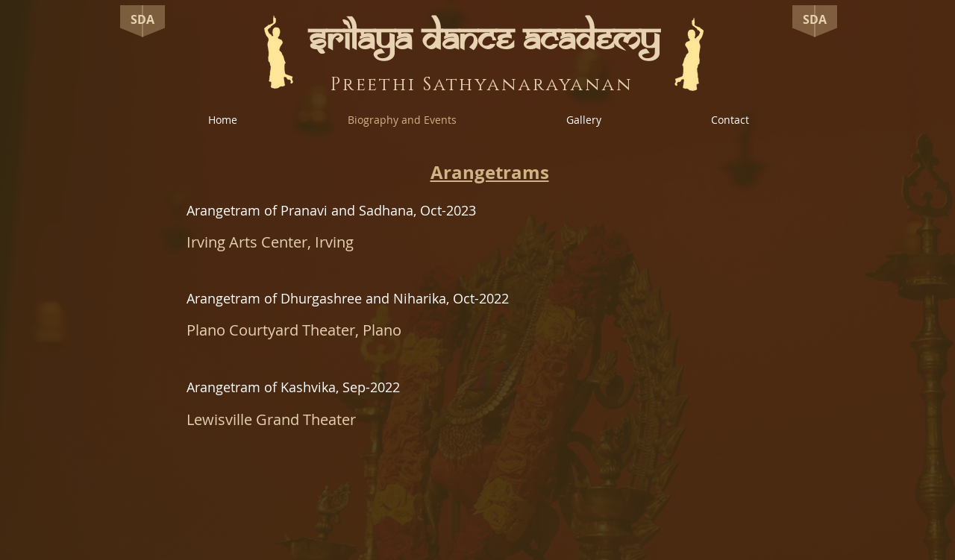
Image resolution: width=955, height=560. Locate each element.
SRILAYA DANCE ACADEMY (484, 39)
